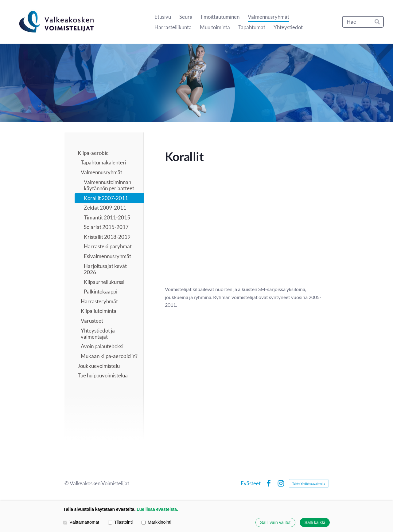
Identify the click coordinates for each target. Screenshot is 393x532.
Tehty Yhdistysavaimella (309, 483)
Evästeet (251, 483)
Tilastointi (120, 522)
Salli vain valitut (275, 522)
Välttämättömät (81, 522)
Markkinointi (156, 522)
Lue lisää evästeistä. (157, 509)
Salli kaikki (315, 522)
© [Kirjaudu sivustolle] (67, 483)
